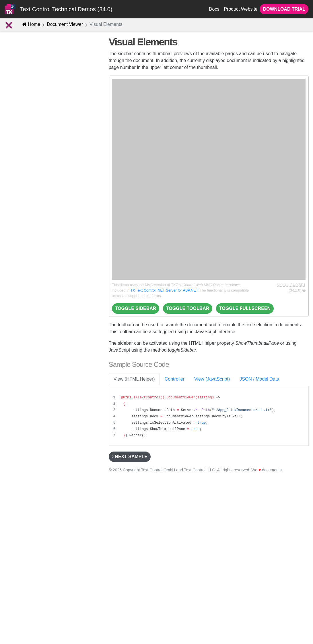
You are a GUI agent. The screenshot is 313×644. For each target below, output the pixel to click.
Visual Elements (27, 160)
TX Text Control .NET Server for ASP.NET (164, 290)
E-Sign (20, 93)
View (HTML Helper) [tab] (134, 379)
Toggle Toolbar (188, 308)
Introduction (19, 74)
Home (31, 24)
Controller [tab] (175, 379)
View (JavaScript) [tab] (212, 379)
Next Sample (130, 457)
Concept (16, 83)
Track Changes (25, 141)
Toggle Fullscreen (245, 308)
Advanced (19, 131)
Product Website (241, 9)
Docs (214, 9)
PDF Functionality (30, 112)
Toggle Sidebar (136, 308)
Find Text (20, 170)
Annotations (25, 122)
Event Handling (26, 151)
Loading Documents (28, 189)
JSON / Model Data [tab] (259, 379)
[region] (209, 417)
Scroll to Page (24, 180)
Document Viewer (65, 24)
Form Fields (25, 103)
